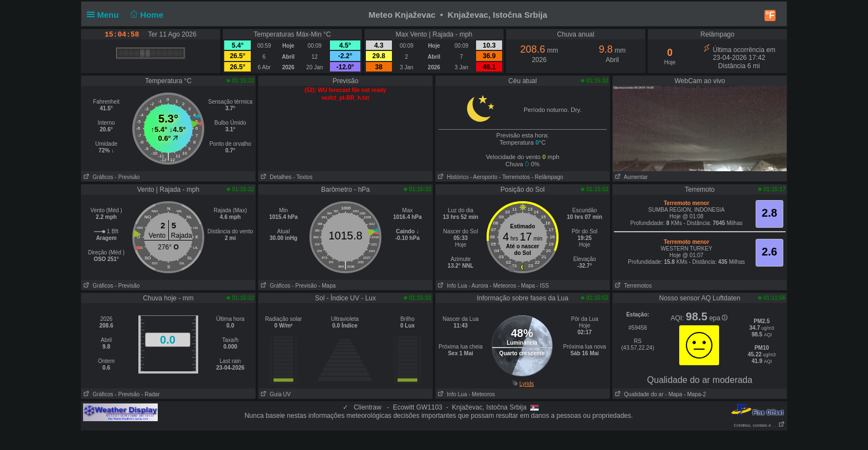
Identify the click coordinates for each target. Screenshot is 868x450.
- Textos (303, 177)
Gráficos (97, 177)
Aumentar (630, 177)
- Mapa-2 (694, 394)
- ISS (542, 286)
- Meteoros (503, 286)
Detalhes (275, 177)
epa (718, 318)
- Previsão (127, 177)
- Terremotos (514, 177)
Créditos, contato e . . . (759, 425)
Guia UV (275, 394)
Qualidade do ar (638, 394)
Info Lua (451, 286)
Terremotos (632, 286)
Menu (105, 15)
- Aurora (478, 286)
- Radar (150, 394)
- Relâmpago (547, 177)
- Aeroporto (484, 177)
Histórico (452, 177)
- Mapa (327, 286)
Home (146, 15)
